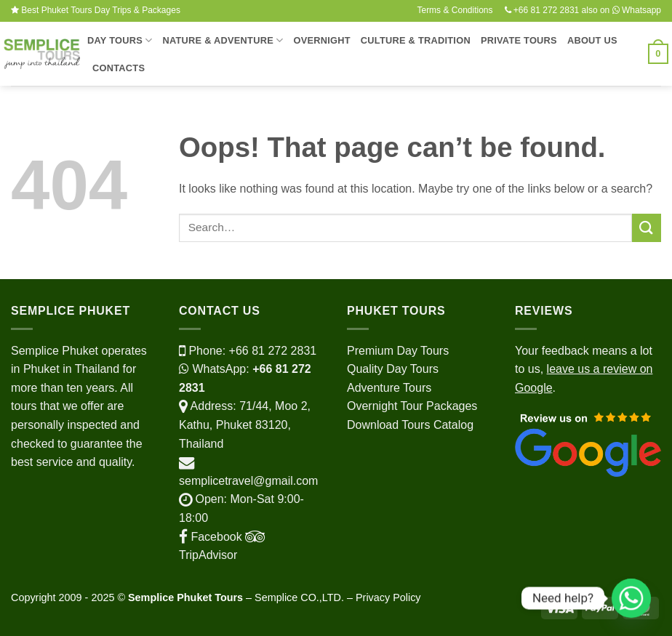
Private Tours (519, 40)
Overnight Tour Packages (412, 406)
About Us (592, 40)
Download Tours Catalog (410, 425)
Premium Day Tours (398, 351)
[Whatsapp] (631, 598)
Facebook (211, 537)
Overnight (321, 40)
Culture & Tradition (416, 40)
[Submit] (647, 228)
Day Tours (120, 40)
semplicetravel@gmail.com (248, 481)
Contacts (119, 68)
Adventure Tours (389, 388)
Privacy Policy (388, 597)
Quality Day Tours (393, 369)
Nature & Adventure (223, 40)
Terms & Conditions (455, 10)
